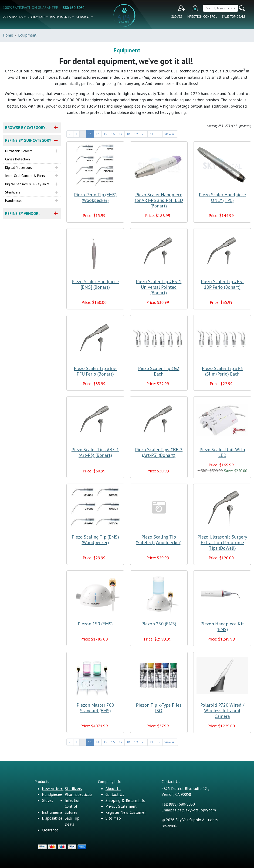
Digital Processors (19, 168)
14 (98, 134)
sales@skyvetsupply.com (194, 810)
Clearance (50, 830)
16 (113, 134)
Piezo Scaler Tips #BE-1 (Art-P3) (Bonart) (95, 452)
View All (170, 134)
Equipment (37, 17)
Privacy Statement (121, 806)
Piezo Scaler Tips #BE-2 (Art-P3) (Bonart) (159, 452)
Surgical (83, 17)
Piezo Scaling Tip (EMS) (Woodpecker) (95, 540)
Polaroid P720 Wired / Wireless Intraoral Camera (222, 711)
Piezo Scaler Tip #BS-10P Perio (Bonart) (222, 284)
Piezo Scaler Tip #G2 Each (159, 371)
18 (128, 134)
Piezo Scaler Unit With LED (222, 452)
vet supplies (13, 17)
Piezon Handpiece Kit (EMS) (222, 627)
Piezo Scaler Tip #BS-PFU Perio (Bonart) (95, 371)
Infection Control (202, 17)
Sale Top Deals (234, 17)
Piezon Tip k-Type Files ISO (159, 708)
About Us (113, 789)
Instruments (61, 17)
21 (151, 134)
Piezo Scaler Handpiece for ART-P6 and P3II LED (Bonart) (159, 200)
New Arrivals (53, 789)
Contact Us (115, 794)
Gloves (176, 17)
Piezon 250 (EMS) (159, 624)
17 (121, 134)
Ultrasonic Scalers (19, 151)
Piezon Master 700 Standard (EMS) (95, 708)
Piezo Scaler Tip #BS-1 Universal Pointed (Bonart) (159, 287)
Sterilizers (13, 192)
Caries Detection (17, 159)
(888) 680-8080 (73, 8)
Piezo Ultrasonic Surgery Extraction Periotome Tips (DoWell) (222, 542)
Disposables (52, 818)
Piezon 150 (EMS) (95, 624)
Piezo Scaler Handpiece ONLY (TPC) (222, 197)
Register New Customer (126, 812)
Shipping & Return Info (125, 800)
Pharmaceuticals (79, 794)
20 (144, 134)
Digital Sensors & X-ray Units (27, 184)
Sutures (71, 812)
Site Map (113, 818)
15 (105, 134)
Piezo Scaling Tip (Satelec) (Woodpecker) (159, 540)
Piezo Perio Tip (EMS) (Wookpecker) (95, 197)
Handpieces (14, 201)
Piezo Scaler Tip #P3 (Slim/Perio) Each (222, 371)
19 (136, 134)
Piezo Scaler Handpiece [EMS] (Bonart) (95, 284)
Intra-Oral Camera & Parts (25, 176)
